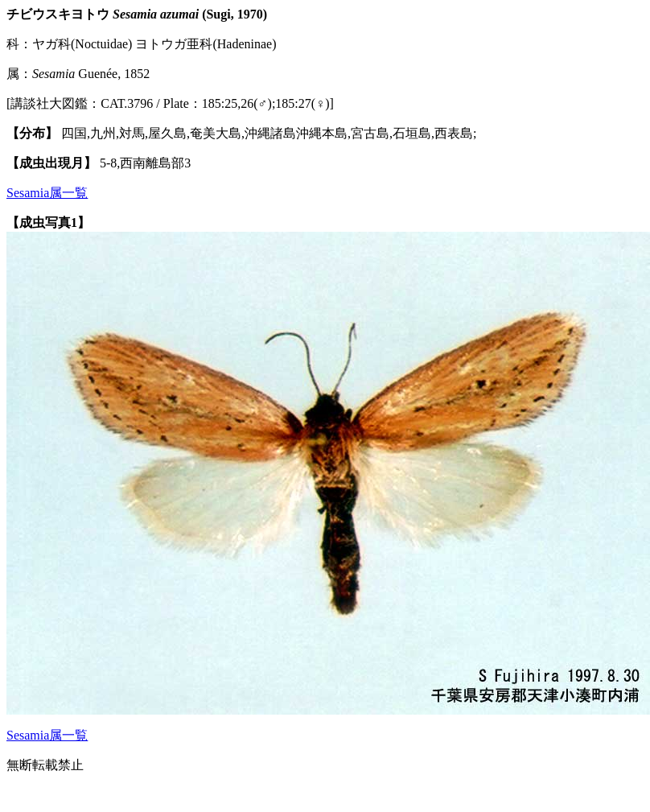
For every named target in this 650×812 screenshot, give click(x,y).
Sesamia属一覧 (47, 193)
